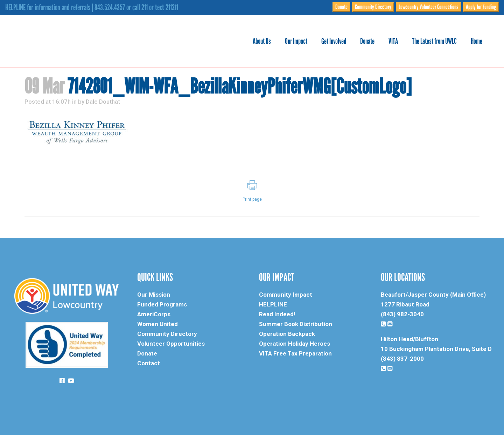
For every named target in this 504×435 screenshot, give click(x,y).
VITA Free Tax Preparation (295, 353)
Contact (149, 363)
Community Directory (373, 7)
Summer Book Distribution (296, 324)
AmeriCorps (154, 314)
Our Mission (154, 295)
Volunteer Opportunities (171, 344)
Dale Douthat (103, 102)
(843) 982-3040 (402, 314)
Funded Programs (162, 304)
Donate (341, 7)
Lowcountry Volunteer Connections (429, 7)
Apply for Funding (481, 7)
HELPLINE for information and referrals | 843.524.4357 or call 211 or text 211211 (92, 7)
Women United (157, 324)
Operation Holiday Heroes (295, 344)
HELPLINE (273, 304)
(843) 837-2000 (402, 359)
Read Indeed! (277, 314)
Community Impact (286, 295)
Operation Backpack (287, 334)
